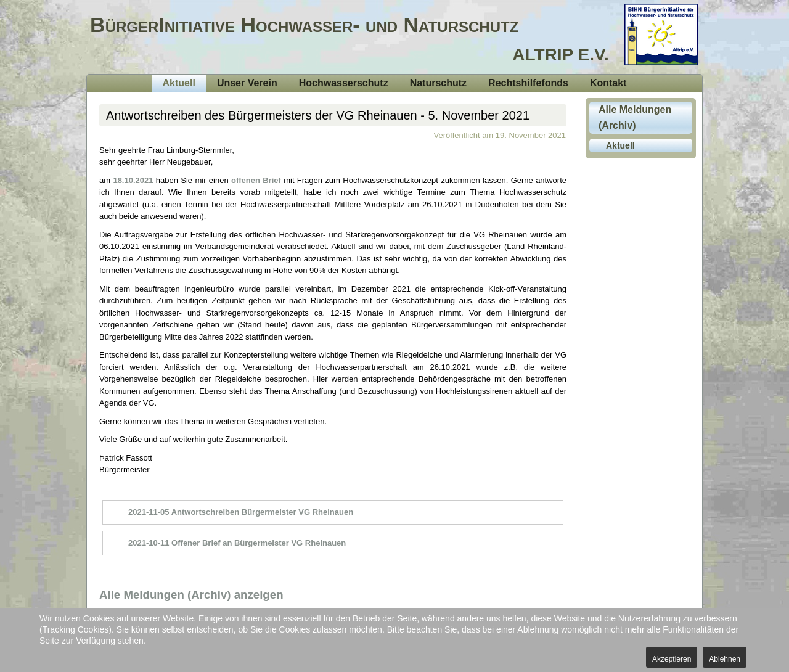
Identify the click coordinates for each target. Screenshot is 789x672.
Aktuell (179, 83)
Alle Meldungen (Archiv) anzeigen (191, 595)
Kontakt (608, 83)
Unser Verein (247, 83)
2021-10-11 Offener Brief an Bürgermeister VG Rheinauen (237, 543)
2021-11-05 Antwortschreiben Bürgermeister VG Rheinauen (241, 512)
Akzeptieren (672, 659)
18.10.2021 (133, 180)
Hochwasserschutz (344, 83)
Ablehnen (725, 659)
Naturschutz (438, 83)
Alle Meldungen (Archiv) (635, 117)
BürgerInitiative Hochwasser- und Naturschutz (304, 25)
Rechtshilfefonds (528, 83)
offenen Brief (257, 180)
